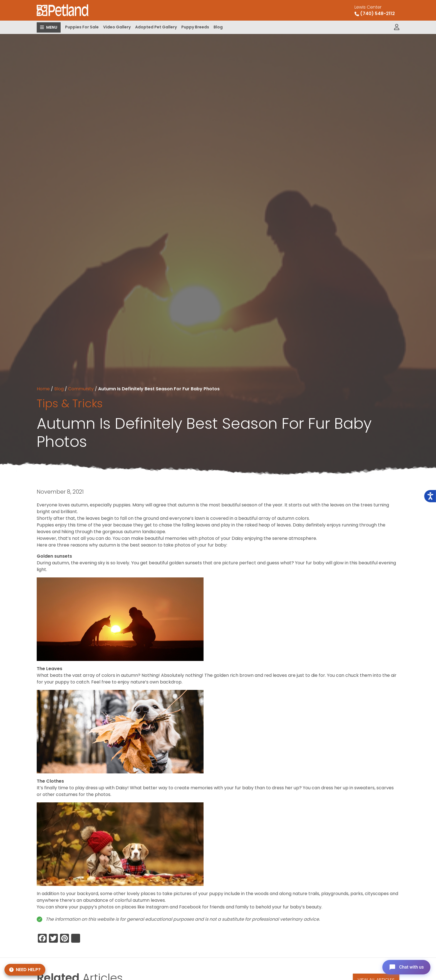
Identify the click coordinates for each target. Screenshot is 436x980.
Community (81, 389)
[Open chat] (406, 967)
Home (43, 389)
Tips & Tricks (70, 403)
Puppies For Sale (82, 27)
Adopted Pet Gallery (156, 27)
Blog (218, 27)
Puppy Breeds (195, 27)
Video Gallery (117, 27)
